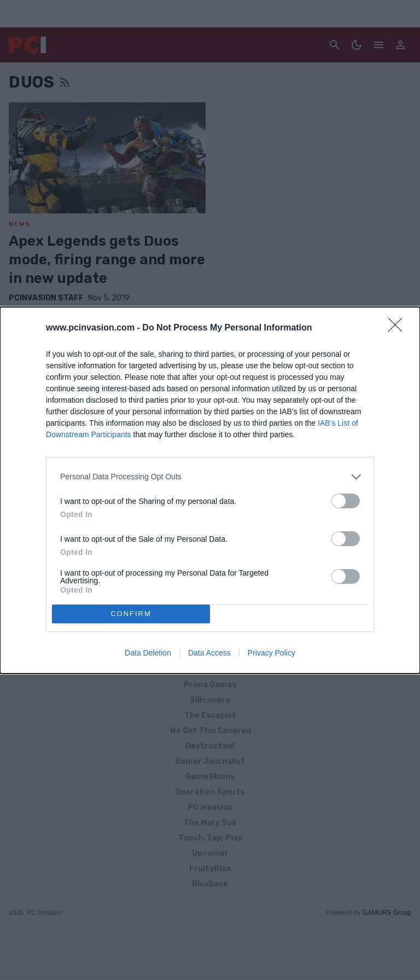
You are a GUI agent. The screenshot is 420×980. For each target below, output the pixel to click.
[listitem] (210, 477)
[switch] (346, 501)
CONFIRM (131, 614)
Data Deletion (148, 653)
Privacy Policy (272, 653)
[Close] (399, 328)
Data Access (209, 653)
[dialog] (210, 490)
